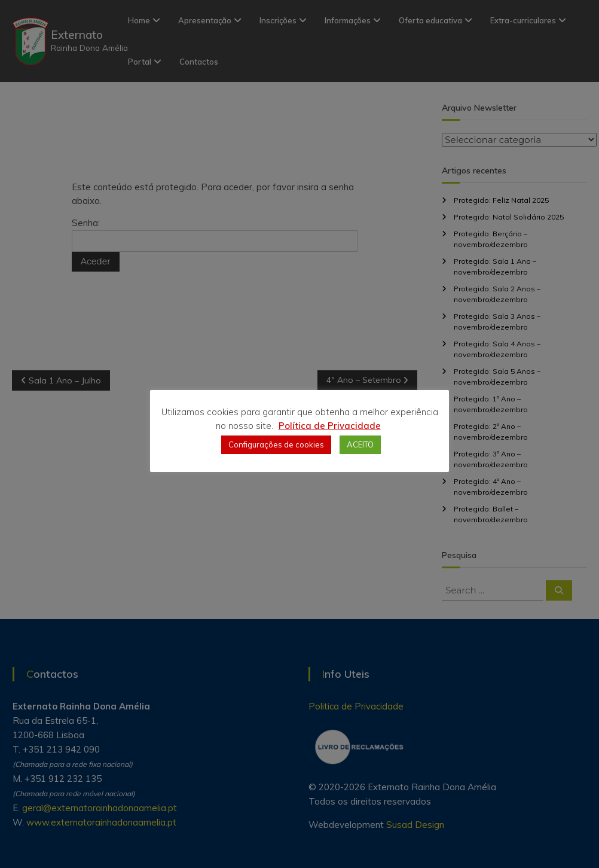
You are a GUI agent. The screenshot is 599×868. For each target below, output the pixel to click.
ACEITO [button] (360, 444)
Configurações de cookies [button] (276, 444)
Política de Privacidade (330, 426)
